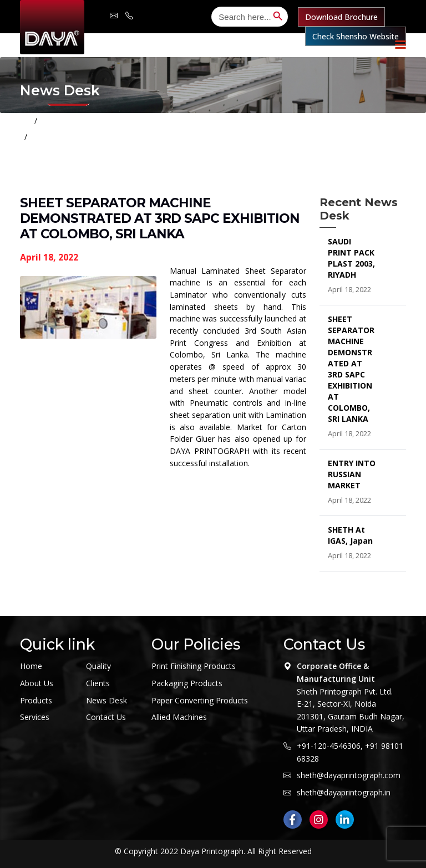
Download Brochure (341, 17)
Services (35, 717)
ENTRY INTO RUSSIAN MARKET (352, 474)
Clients (98, 683)
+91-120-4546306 (329, 746)
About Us (37, 683)
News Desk (106, 700)
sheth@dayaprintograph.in (344, 792)
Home (55, 121)
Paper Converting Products (200, 700)
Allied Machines (179, 717)
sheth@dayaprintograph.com (114, 15)
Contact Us (106, 717)
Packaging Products (187, 683)
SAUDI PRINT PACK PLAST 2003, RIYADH (351, 258)
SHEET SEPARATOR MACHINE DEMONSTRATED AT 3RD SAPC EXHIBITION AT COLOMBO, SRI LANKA (220, 137)
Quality (98, 666)
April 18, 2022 (49, 257)
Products (36, 700)
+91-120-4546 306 (129, 15)
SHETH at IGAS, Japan (350, 535)
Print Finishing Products (194, 666)
